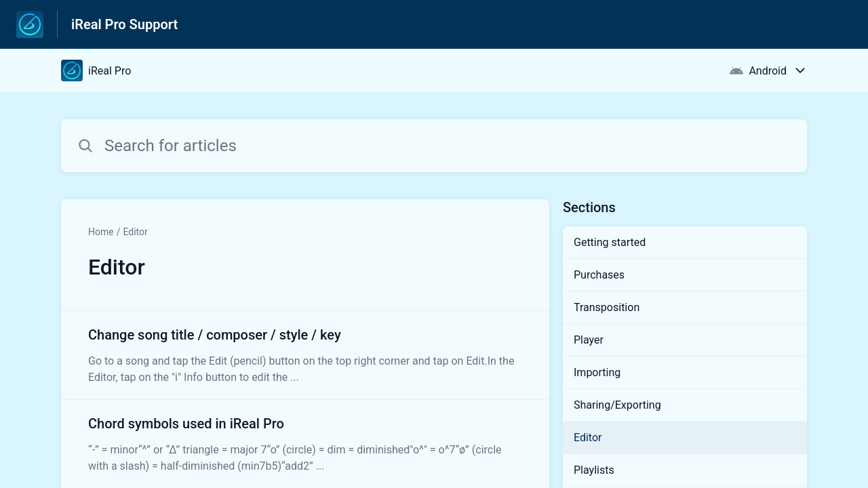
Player (589, 340)
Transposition (607, 307)
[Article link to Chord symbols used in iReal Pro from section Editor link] (305, 444)
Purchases (599, 275)
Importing (597, 372)
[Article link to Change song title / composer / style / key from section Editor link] (305, 355)
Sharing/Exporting (617, 405)
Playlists (594, 470)
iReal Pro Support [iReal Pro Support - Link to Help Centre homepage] (124, 24)
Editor (135, 232)
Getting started (610, 242)
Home (101, 232)
